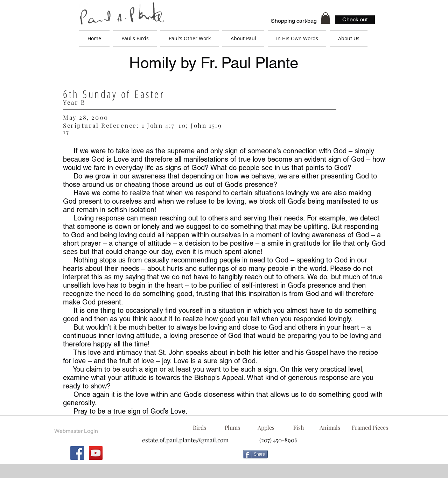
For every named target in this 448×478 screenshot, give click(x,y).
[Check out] (355, 20)
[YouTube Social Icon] (96, 453)
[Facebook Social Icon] (77, 453)
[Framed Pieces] (370, 428)
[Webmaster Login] (76, 431)
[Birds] (199, 428)
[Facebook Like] (327, 457)
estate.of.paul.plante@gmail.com (185, 440)
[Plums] (232, 428)
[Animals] (330, 428)
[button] (325, 18)
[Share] (255, 454)
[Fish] (299, 428)
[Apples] (266, 428)
